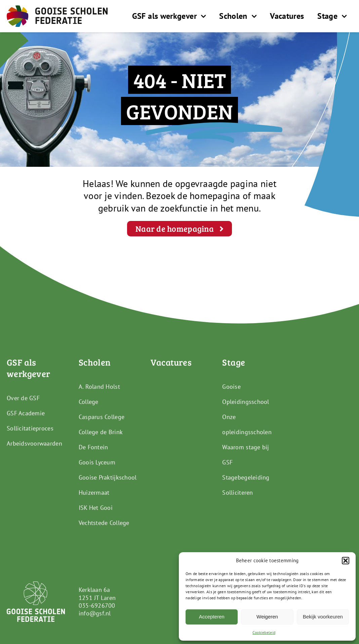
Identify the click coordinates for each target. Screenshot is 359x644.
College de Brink (101, 432)
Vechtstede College (104, 523)
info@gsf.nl (95, 613)
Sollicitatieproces (30, 428)
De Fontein (93, 447)
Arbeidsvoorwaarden (34, 443)
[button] (346, 561)
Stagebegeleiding (246, 477)
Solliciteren (237, 493)
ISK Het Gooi (96, 508)
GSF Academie (26, 413)
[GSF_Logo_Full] (57, 8)
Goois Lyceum (97, 462)
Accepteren (212, 617)
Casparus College (102, 417)
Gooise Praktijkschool (108, 477)
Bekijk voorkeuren (323, 617)
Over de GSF (23, 398)
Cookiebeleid (264, 632)
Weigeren (267, 617)
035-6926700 (97, 605)
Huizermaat (94, 493)
